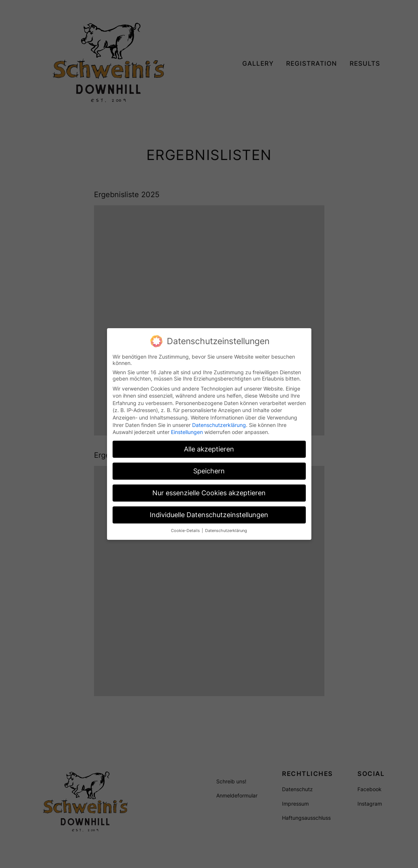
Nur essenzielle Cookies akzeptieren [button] (209, 492)
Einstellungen (187, 432)
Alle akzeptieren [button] (209, 449)
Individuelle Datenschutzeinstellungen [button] (209, 514)
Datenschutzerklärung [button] (226, 530)
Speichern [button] (209, 471)
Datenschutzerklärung (219, 425)
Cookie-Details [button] (186, 530)
